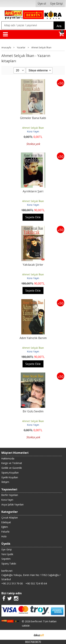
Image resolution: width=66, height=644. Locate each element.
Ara (59, 26)
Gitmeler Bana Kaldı (33, 118)
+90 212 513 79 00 (12, 583)
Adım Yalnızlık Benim (33, 338)
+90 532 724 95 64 (36, 583)
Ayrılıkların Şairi (33, 191)
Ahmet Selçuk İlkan (33, 128)
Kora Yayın (33, 131)
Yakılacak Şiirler (33, 265)
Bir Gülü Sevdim (33, 411)
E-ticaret (27, 635)
